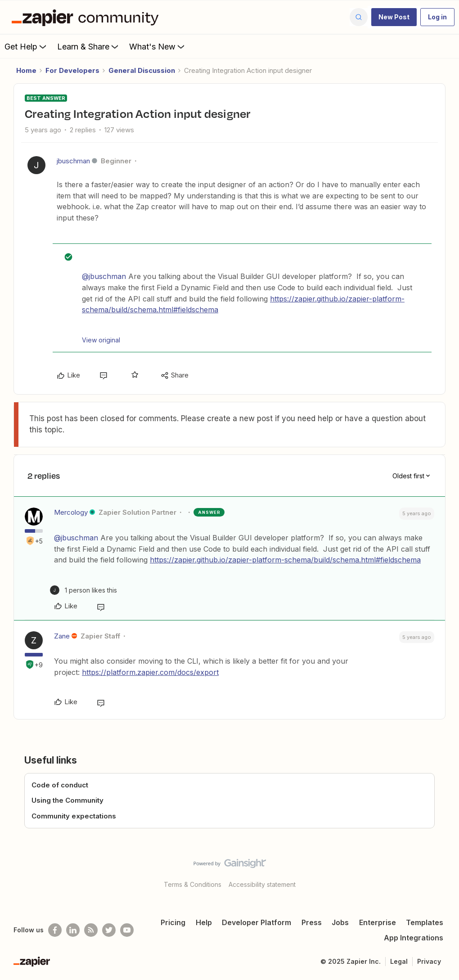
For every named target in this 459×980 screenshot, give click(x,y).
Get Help (26, 46)
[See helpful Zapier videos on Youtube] (127, 930)
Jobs (340, 922)
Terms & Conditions (193, 884)
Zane (62, 636)
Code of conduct (60, 785)
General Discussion (142, 70)
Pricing (173, 922)
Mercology (71, 512)
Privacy (429, 961)
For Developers (72, 70)
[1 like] (83, 590)
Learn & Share (89, 46)
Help (204, 922)
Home (26, 70)
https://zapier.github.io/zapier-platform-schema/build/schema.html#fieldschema (285, 560)
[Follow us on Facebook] (55, 930)
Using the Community (67, 800)
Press (312, 922)
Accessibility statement (262, 884)
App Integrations (414, 938)
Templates (425, 922)
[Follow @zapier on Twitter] (109, 930)
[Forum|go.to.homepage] (87, 17)
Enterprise (378, 922)
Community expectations (74, 816)
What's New (158, 46)
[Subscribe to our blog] (91, 930)
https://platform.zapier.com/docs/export (150, 672)
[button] (394, 17)
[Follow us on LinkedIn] (73, 930)
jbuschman (73, 161)
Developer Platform (256, 922)
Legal (399, 961)
